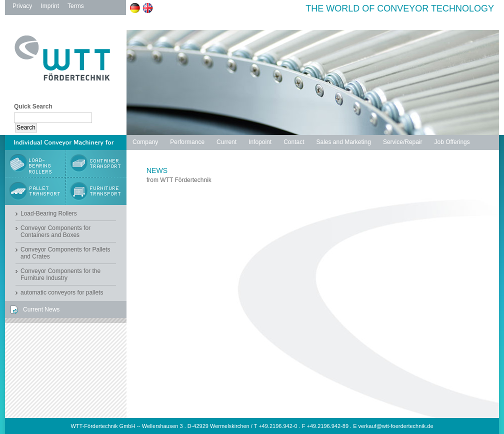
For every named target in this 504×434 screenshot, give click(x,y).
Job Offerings (452, 142)
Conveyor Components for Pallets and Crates (65, 253)
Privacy (22, 6)
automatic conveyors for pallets (62, 292)
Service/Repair (403, 142)
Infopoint (260, 142)
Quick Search (33, 106)
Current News (41, 309)
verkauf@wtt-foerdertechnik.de (396, 426)
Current (226, 142)
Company (145, 142)
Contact (294, 142)
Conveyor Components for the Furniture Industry (60, 274)
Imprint (50, 6)
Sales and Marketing (343, 142)
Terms (76, 6)
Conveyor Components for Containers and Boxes (55, 231)
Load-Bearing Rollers (49, 213)
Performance (187, 142)
